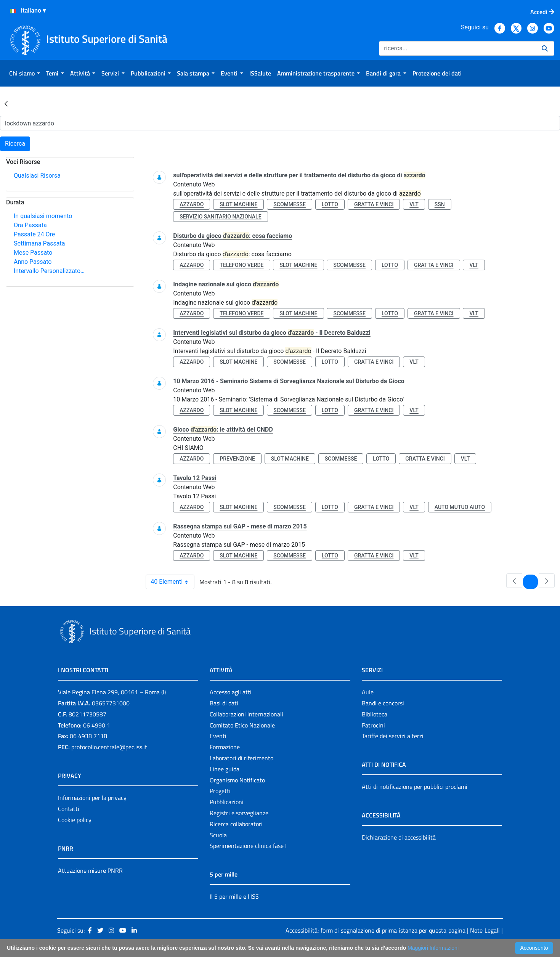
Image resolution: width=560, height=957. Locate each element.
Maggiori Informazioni (433, 948)
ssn (440, 204)
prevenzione (237, 459)
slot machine (238, 204)
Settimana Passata (39, 243)
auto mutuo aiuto (460, 507)
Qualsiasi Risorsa (37, 176)
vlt (414, 204)
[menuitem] (25, 73)
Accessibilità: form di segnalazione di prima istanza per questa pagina (375, 930)
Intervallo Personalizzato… (49, 271)
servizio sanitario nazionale (220, 217)
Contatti (69, 809)
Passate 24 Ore (34, 234)
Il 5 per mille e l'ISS (234, 896)
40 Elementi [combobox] (172, 582)
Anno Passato (33, 262)
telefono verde (241, 265)
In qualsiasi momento (43, 216)
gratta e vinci (374, 204)
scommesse (290, 204)
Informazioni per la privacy (92, 798)
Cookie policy (75, 820)
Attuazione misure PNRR (90, 870)
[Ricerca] (457, 48)
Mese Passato (33, 253)
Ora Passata (30, 225)
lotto (330, 204)
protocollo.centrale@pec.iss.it (109, 747)
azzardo (192, 204)
